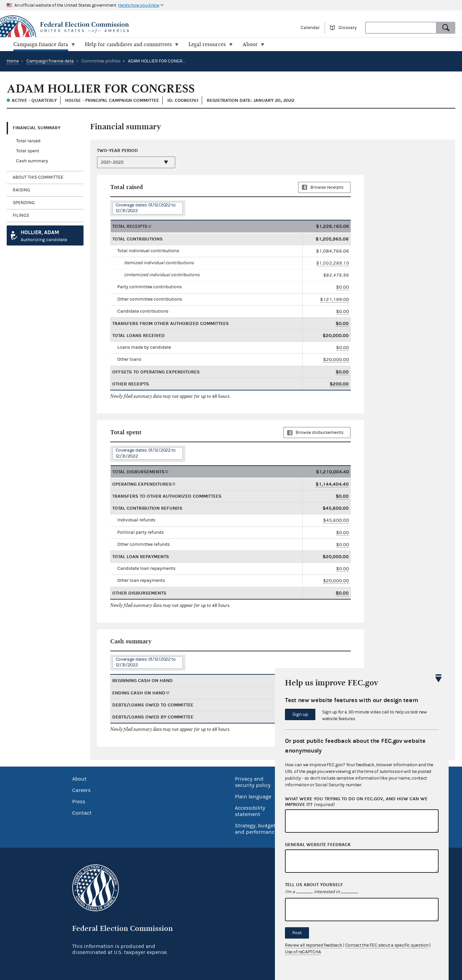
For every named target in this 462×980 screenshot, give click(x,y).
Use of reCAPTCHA (303, 952)
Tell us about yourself (314, 885)
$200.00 (339, 384)
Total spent (28, 151)
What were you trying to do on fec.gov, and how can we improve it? (356, 802)
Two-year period (117, 150)
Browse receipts (327, 187)
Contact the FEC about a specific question (387, 945)
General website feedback (318, 845)
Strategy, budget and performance (256, 829)
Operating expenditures (142, 484)
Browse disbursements (320, 433)
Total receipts (130, 226)
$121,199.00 (335, 299)
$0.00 (343, 287)
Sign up (300, 714)
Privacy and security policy (253, 782)
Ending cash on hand (139, 693)
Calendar (310, 28)
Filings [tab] (21, 215)
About (79, 779)
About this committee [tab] (38, 177)
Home (13, 61)
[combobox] (401, 28)
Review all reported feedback (314, 945)
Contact (82, 813)
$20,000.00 (336, 360)
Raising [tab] (21, 190)
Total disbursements (138, 472)
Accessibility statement (250, 811)
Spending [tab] (24, 203)
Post (297, 933)
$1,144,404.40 (332, 484)
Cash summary (32, 161)
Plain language (253, 797)
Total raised (28, 141)
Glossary (348, 28)
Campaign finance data (50, 61)
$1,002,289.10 (333, 263)
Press (79, 802)
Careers (81, 790)
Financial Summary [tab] (37, 128)
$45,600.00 (336, 520)
